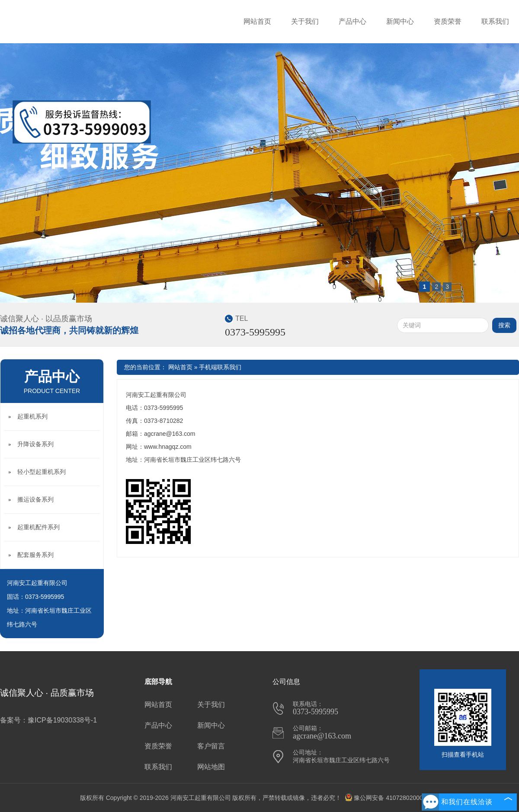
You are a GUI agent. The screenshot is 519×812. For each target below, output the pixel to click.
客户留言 (211, 746)
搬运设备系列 (35, 499)
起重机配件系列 (38, 527)
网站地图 (211, 767)
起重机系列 (32, 416)
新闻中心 (400, 21)
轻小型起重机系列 (42, 472)
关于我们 (305, 21)
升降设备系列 (35, 444)
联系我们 (495, 21)
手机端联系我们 (220, 367)
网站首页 (257, 21)
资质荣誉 (448, 21)
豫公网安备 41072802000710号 (392, 798)
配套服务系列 (35, 555)
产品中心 (352, 21)
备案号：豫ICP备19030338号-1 (48, 720)
